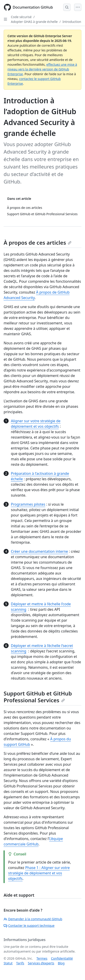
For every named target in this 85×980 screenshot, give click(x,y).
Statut (8, 963)
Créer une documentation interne (39, 551)
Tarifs (20, 963)
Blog (61, 963)
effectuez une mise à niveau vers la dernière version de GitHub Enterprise (42, 69)
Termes (42, 958)
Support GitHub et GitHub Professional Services (38, 697)
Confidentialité (62, 958)
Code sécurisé (21, 17)
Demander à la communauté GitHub (33, 919)
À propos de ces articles (38, 243)
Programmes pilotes (28, 504)
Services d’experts (41, 963)
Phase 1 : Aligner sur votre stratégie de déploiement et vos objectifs (39, 873)
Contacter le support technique (29, 926)
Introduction (72, 22)
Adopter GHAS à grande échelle (34, 22)
